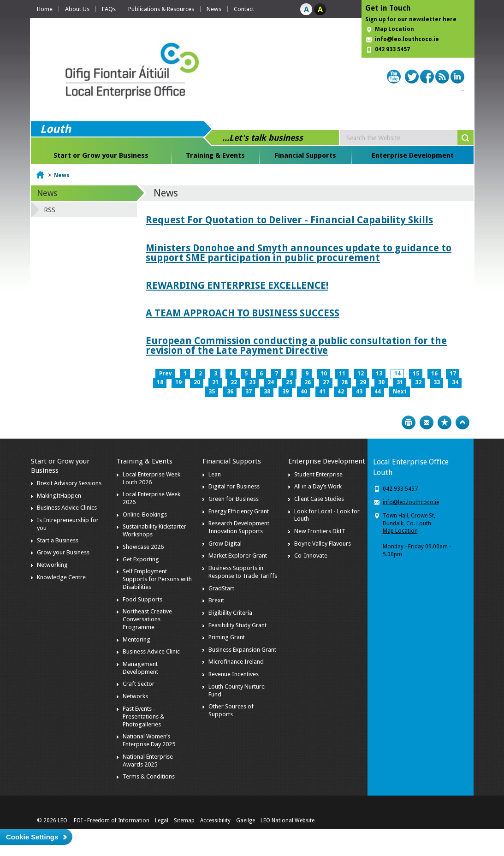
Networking (52, 565)
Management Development (140, 668)
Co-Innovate (311, 556)
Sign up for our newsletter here (411, 19)
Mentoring (136, 639)
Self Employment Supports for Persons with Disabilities (157, 579)
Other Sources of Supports (231, 710)
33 (437, 382)
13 (379, 374)
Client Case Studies (319, 499)
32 (418, 382)
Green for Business (234, 499)
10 (324, 374)
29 (363, 382)
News (214, 9)
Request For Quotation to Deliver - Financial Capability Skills (289, 220)
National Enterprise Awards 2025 (148, 761)
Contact (244, 9)
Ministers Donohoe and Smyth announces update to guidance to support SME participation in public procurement (299, 253)
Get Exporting (141, 559)
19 (178, 382)
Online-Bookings (145, 514)
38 (267, 392)
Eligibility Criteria (230, 613)
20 (197, 382)
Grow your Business (63, 552)
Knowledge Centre (61, 577)
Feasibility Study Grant (237, 625)
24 (271, 382)
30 (381, 382)
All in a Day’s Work (318, 486)
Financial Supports (305, 155)
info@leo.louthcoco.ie (407, 39)
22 (234, 382)
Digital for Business (234, 486)
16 (434, 374)
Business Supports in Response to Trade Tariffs (243, 572)
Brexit (216, 600)
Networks (135, 696)
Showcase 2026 (143, 547)
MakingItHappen (59, 496)
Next (400, 392)
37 (249, 392)
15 (416, 374)
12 (361, 374)
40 (304, 392)
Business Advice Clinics (67, 508)
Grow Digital (225, 544)
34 (455, 382)
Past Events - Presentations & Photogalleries (143, 716)
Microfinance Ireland (236, 662)
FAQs (109, 9)
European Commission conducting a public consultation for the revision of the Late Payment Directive (296, 345)
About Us (77, 9)
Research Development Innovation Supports (239, 527)
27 (326, 382)
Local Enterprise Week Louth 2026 (151, 478)
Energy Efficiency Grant (239, 511)
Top (462, 422)
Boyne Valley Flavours (323, 544)
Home (45, 9)
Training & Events (215, 155)
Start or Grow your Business (101, 155)
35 (212, 392)
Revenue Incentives (234, 674)
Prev (165, 374)
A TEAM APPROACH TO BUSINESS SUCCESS (243, 313)
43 (359, 392)
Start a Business (58, 540)
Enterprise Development (413, 155)
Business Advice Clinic (151, 651)
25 (289, 382)
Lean (215, 474)
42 (341, 392)
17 (453, 374)
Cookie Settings (32, 837)
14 (397, 374)
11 (342, 374)
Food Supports (142, 599)
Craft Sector (139, 684)
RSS (50, 210)
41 (322, 392)
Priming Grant (227, 637)
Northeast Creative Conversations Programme (147, 619)
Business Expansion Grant (242, 650)
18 (160, 382)
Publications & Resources (161, 9)
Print (409, 422)
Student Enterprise (318, 474)
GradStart (221, 588)
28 (344, 382)
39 (285, 392)
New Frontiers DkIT (320, 531)
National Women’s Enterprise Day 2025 (149, 740)
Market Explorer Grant (238, 556)
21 (215, 382)
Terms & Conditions (149, 776)
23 (252, 382)
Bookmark (445, 422)
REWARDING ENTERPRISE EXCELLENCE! (237, 285)
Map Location (394, 29)
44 (378, 392)
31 (400, 382)
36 (230, 392)
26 (308, 382)
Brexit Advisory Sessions (69, 483)
